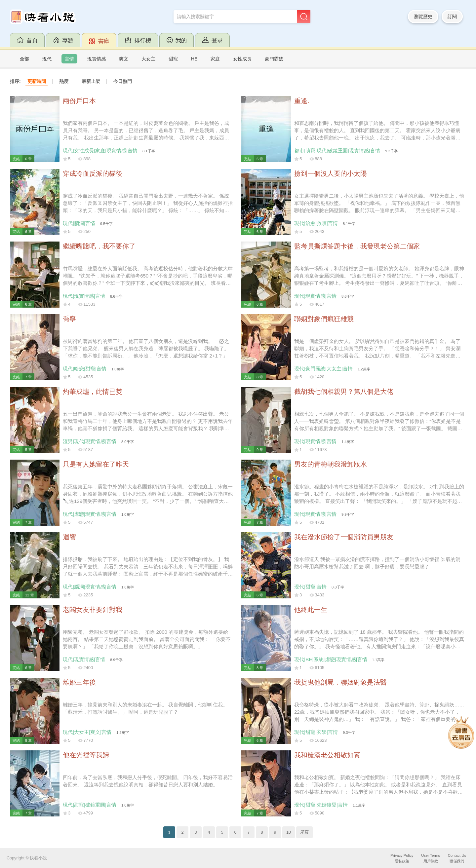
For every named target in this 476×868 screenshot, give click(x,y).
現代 (47, 59)
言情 (69, 59)
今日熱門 (123, 81)
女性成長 (242, 59)
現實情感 (97, 59)
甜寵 (173, 59)
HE (194, 59)
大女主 (148, 59)
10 (289, 832)
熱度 (64, 81)
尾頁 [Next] (304, 832)
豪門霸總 (274, 59)
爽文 (124, 59)
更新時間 (37, 81)
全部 (24, 59)
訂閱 (452, 17)
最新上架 (91, 81)
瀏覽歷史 (423, 17)
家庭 (215, 59)
